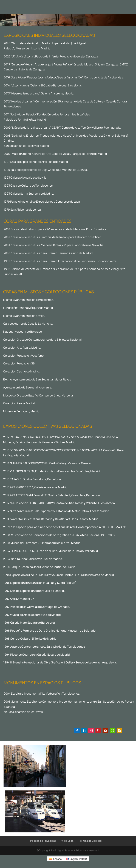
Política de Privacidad (43, 841)
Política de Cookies (90, 841)
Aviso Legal (67, 841)
